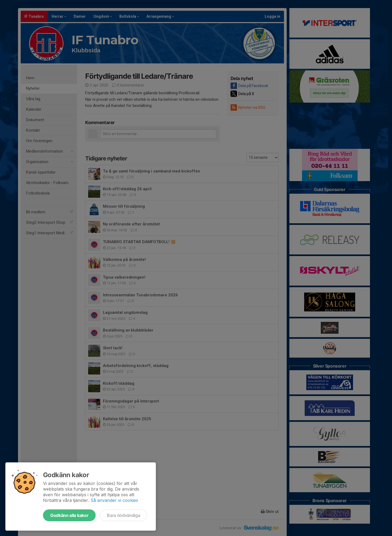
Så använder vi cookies (114, 500)
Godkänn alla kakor (69, 515)
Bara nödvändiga (123, 515)
